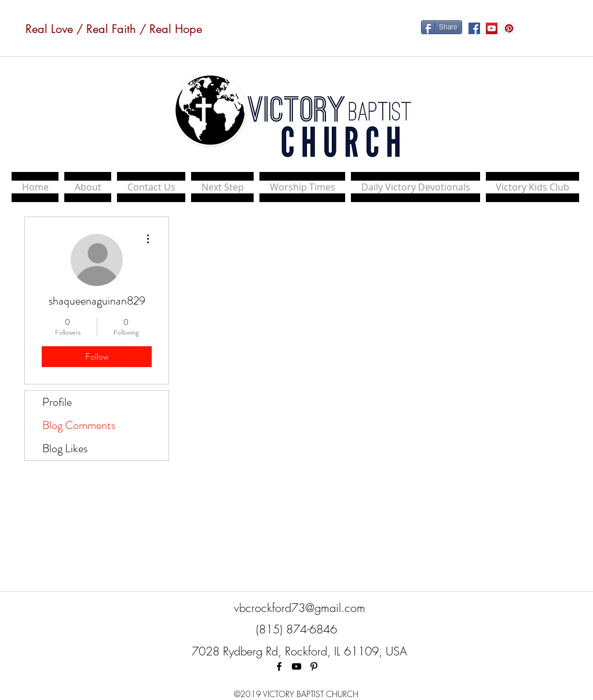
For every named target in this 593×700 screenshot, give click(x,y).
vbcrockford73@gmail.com (300, 608)
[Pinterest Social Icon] (509, 28)
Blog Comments (79, 425)
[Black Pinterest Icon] (314, 666)
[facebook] (279, 666)
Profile (57, 402)
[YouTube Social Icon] (492, 28)
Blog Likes (65, 448)
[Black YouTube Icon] (296, 666)
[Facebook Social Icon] (474, 28)
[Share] (442, 27)
